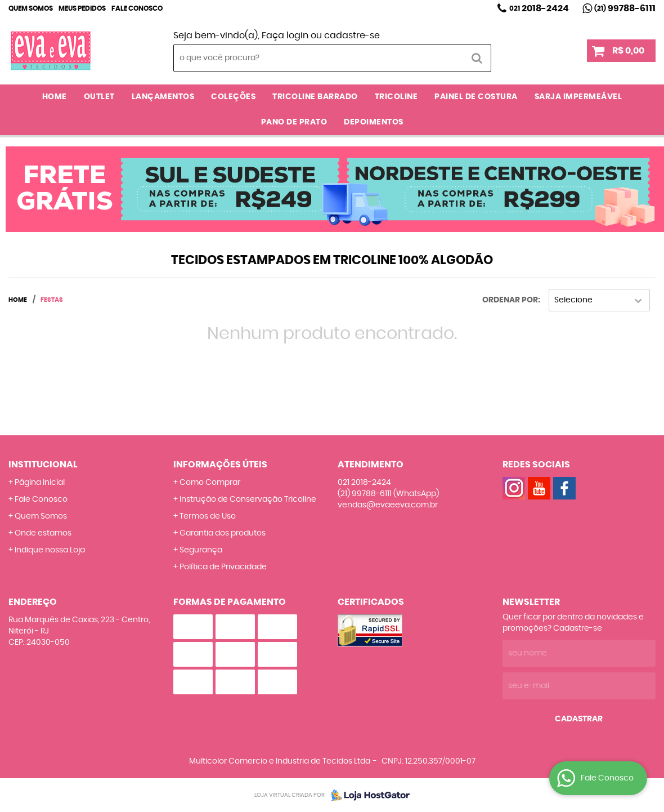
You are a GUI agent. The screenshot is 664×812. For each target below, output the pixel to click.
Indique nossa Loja (50, 550)
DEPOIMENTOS (374, 122)
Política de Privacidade (223, 567)
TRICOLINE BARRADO (315, 97)
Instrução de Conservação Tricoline (248, 499)
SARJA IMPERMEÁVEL (578, 97)
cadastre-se (352, 35)
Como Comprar (210, 483)
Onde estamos (43, 533)
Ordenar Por (510, 300)
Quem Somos (31, 8)
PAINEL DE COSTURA (476, 97)
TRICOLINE (396, 97)
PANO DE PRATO (294, 122)
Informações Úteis (220, 465)
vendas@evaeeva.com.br (388, 505)
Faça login (285, 35)
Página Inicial (40, 483)
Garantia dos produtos (223, 533)
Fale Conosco (137, 8)
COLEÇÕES (233, 97)
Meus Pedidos (82, 8)
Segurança (201, 550)
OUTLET (99, 97)
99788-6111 (625, 8)
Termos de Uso (208, 516)
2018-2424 (539, 8)
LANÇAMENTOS (163, 97)
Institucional (43, 465)
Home (55, 97)
